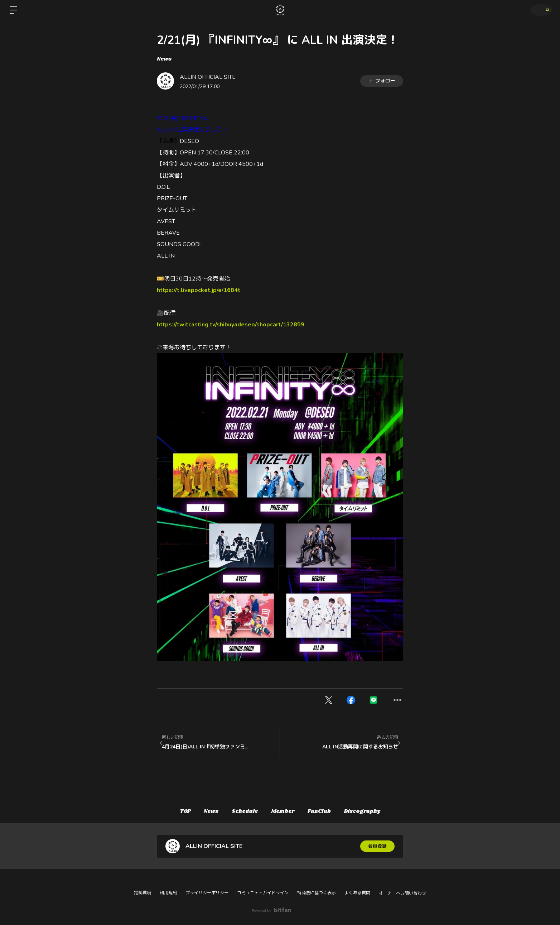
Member (285, 811)
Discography (374, 811)
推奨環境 (143, 893)
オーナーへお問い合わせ (402, 893)
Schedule (243, 811)
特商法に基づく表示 (317, 893)
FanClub (326, 811)
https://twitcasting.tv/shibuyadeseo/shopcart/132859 (231, 325)
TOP (174, 811)
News (164, 59)
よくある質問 (357, 893)
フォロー (382, 81)
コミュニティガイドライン (263, 893)
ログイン (539, 10)
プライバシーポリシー (207, 893)
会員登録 (377, 846)
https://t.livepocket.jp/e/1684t (199, 290)
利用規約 (168, 893)
